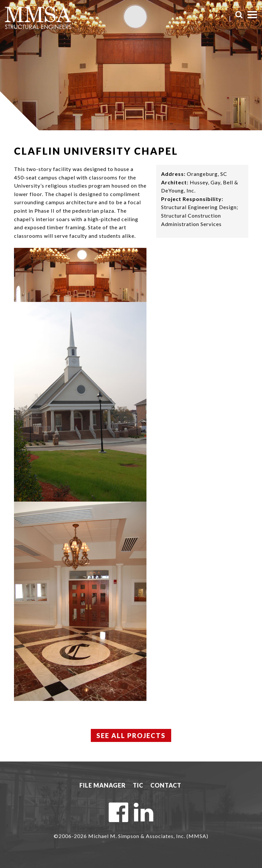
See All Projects (131, 735)
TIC (138, 785)
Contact (166, 785)
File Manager (103, 785)
